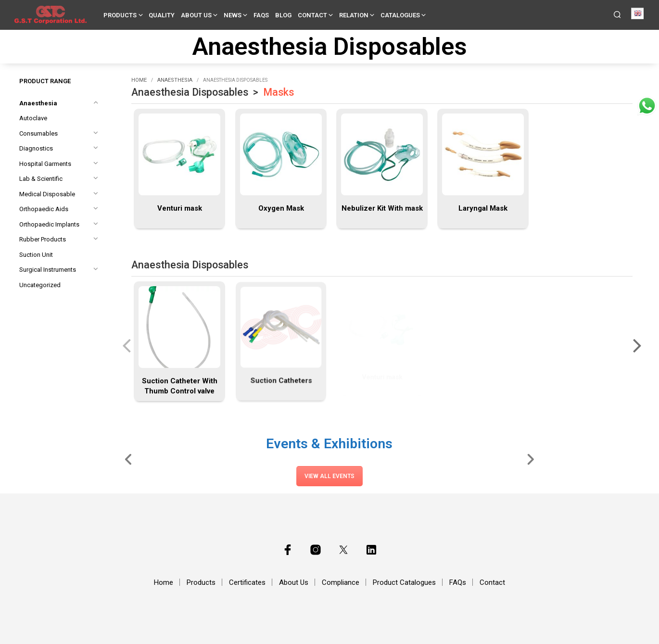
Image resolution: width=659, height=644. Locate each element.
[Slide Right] (530, 459)
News (233, 15)
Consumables (38, 133)
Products (120, 15)
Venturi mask (180, 208)
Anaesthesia (38, 103)
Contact (312, 15)
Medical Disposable (47, 194)
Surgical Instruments (48, 270)
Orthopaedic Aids (44, 209)
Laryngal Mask (483, 208)
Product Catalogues (404, 582)
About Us (196, 15)
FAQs (261, 15)
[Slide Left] (129, 459)
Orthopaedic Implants (49, 224)
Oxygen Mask (281, 208)
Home (139, 80)
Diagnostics (36, 148)
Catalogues (400, 15)
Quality (162, 15)
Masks (279, 92)
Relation (354, 15)
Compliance (341, 582)
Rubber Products (43, 239)
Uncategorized (40, 285)
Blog (283, 15)
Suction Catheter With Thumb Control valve (180, 382)
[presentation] (127, 345)
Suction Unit (36, 255)
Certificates (247, 582)
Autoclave (33, 118)
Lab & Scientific (41, 179)
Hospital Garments (45, 164)
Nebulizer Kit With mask (382, 208)
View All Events (329, 476)
